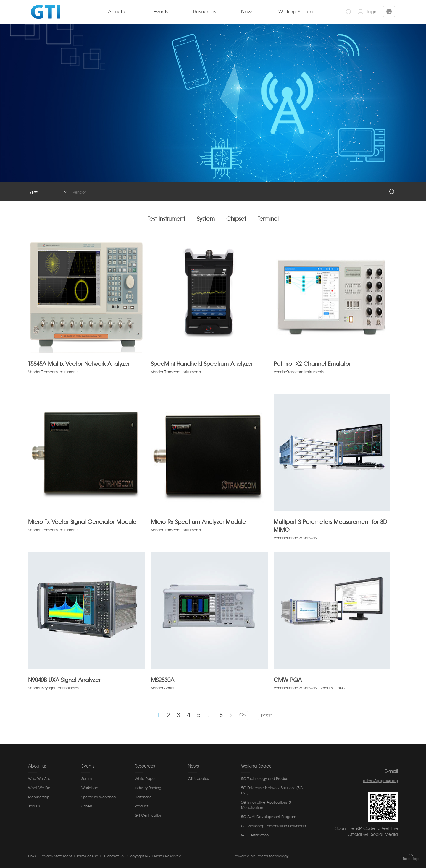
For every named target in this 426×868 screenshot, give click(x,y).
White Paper (145, 779)
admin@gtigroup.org (380, 781)
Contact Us (113, 856)
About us (118, 12)
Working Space (296, 12)
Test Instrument (166, 219)
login (372, 12)
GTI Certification (148, 815)
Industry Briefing (148, 788)
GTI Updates (198, 779)
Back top (411, 859)
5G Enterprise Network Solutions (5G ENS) (272, 791)
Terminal (268, 219)
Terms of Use (87, 856)
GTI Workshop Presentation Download (273, 826)
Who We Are (39, 779)
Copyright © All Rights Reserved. (155, 856)
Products (142, 806)
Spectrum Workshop (99, 797)
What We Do (39, 788)
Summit (87, 779)
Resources (205, 12)
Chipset (236, 219)
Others (87, 806)
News (247, 12)
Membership (39, 797)
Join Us (34, 806)
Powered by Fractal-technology (261, 856)
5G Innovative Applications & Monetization (266, 805)
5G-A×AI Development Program (269, 817)
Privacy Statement (56, 856)
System (206, 219)
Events (161, 12)
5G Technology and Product (265, 779)
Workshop (90, 788)
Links (32, 856)
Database (143, 797)
